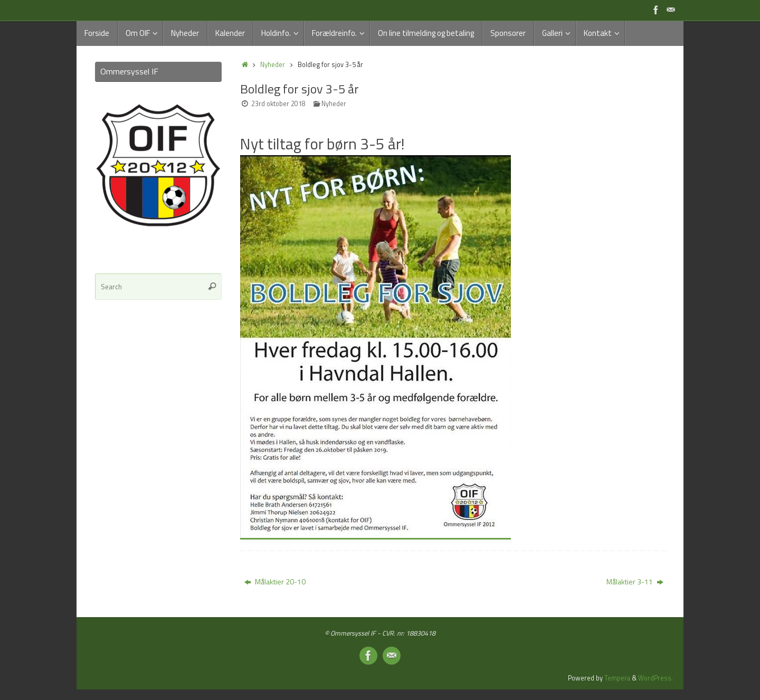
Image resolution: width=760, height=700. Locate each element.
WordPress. (655, 678)
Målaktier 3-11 (635, 581)
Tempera (617, 678)
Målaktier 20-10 (275, 581)
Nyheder (273, 65)
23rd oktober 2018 (278, 104)
